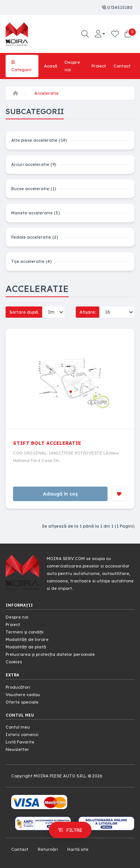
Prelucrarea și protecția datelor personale (50, 654)
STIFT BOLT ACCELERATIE (47, 443)
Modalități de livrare (27, 639)
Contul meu (18, 727)
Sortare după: (24, 312)
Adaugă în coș (60, 494)
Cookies (14, 662)
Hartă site (78, 849)
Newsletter (17, 749)
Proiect (99, 66)
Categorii (21, 66)
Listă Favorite (20, 742)
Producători (18, 687)
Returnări (48, 849)
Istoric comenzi (22, 735)
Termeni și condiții (25, 632)
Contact (122, 66)
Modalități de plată (26, 647)
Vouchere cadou (23, 695)
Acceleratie (46, 93)
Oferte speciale (22, 702)
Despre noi (72, 66)
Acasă (51, 66)
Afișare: (88, 312)
